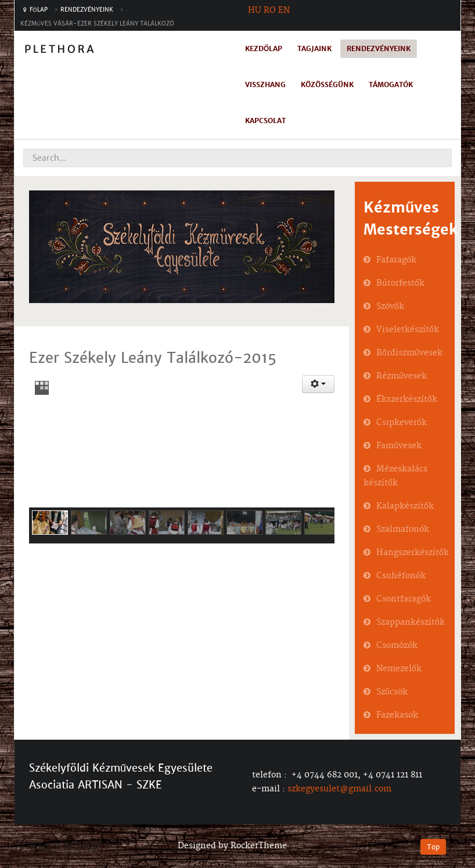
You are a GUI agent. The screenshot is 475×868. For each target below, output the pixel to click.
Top (433, 847)
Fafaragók (396, 260)
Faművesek (399, 446)
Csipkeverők (402, 423)
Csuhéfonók (401, 576)
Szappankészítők (411, 622)
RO (270, 10)
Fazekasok (397, 715)
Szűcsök (392, 692)
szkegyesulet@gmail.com (339, 789)
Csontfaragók (404, 599)
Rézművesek (402, 376)
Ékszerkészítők (407, 399)
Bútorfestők (400, 283)
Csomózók (397, 646)
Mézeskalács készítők (395, 476)
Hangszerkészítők (413, 553)
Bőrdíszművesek (409, 353)
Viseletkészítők (408, 330)
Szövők (390, 307)
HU (255, 10)
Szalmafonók (403, 530)
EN (284, 10)
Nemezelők (399, 669)
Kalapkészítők (405, 506)
